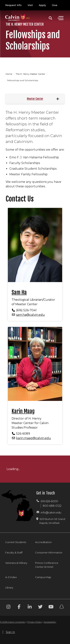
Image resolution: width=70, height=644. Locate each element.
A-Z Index (11, 577)
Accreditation (43, 542)
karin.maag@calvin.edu (34, 438)
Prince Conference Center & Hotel (47, 565)
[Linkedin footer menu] (30, 607)
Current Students (16, 542)
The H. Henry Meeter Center (31, 74)
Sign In (10, 632)
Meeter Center (35, 99)
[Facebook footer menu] (19, 607)
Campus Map (43, 577)
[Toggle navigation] (60, 18)
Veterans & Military (16, 563)
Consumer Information (49, 552)
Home (9, 74)
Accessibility (50, 622)
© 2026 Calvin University (13, 622)
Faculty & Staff (14, 552)
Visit (30, 5)
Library (9, 588)
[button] (50, 18)
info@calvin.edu (51, 513)
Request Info (13, 5)
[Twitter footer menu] (40, 607)
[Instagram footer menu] (8, 607)
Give (55, 5)
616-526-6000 (49, 501)
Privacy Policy (35, 622)
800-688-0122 (52, 506)
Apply (42, 5)
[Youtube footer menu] (51, 607)
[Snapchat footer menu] (62, 607)
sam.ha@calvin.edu (30, 315)
